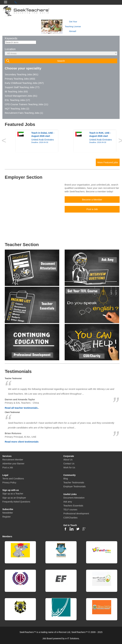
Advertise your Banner (13, 464)
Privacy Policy (9, 483)
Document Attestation (74, 498)
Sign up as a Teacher (13, 494)
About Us (68, 460)
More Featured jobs (108, 162)
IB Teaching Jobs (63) (16, 91)
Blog (66, 479)
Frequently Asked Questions (16, 502)
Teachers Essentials (73, 506)
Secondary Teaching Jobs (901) (22, 74)
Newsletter (8, 513)
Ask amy (68, 502)
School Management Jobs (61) (21, 96)
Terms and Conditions (13, 479)
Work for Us (69, 468)
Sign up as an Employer (14, 498)
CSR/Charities (70, 518)
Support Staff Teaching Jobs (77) (22, 87)
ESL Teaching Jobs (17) (17, 100)
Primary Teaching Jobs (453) (20, 79)
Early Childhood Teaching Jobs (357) (24, 83)
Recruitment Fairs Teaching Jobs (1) (24, 113)
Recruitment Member (13, 460)
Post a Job (8, 468)
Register (7, 517)
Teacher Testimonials (74, 483)
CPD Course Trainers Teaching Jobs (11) (26, 104)
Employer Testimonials (75, 486)
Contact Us (69, 464)
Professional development (76, 514)
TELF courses (70, 510)
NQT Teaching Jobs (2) (17, 109)
